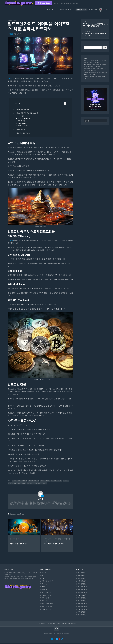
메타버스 (44, 590)
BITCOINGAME (41, 625)
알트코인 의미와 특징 (25, 110)
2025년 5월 (81, 574)
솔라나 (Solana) (25, 123)
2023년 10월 (81, 610)
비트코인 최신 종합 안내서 (20, 545)
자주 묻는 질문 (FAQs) (26, 134)
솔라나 (60, 482)
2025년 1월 (81, 585)
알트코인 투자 (22, 484)
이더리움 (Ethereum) (26, 116)
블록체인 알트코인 (34, 482)
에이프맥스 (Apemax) (26, 118)
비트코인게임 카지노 (48, 607)
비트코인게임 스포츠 (48, 605)
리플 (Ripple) (24, 121)
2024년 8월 (81, 599)
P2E (43, 579)
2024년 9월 (81, 596)
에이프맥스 (30, 484)
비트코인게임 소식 (47, 602)
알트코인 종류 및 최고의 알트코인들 (30, 113)
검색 (85, 45)
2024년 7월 (81, 602)
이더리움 (11, 241)
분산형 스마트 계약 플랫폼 (20, 482)
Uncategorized (46, 585)
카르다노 (44, 484)
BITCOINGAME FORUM (54, 625)
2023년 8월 (81, 616)
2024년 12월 (81, 588)
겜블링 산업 (93, 10)
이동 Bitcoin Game (43, 3)
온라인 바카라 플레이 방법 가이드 (57, 545)
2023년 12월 (81, 605)
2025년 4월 (81, 576)
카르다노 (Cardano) (26, 126)
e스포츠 (44, 574)
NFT (43, 576)
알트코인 (66, 482)
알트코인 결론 (23, 130)
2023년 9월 (81, 613)
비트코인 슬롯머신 (47, 593)
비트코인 (11, 79)
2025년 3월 (81, 579)
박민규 (11, 34)
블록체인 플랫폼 (45, 482)
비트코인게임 (50, 10)
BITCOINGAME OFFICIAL (69, 625)
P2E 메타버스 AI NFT (65, 10)
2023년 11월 (81, 607)
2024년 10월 (81, 593)
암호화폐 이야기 (82, 10)
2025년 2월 (81, 582)
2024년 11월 (81, 590)
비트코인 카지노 (49, 540)
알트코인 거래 (12, 484)
